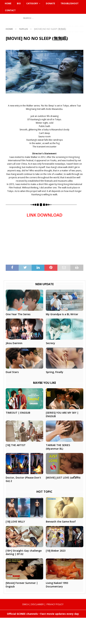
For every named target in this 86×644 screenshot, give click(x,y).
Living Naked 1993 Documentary (57, 585)
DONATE (50, 3)
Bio (19, 3)
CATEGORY (32, 3)
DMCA (26, 604)
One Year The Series (18, 314)
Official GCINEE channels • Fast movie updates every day (43, 614)
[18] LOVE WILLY (15, 522)
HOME (8, 3)
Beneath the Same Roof (61, 522)
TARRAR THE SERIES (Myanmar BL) (58, 447)
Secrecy (50, 343)
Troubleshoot (70, 3)
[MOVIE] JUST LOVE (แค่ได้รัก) (63, 478)
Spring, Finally (55, 372)
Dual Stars (12, 372)
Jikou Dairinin (14, 343)
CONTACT (10, 10)
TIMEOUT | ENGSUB (18, 413)
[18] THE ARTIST (16, 445)
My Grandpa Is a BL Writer (62, 314)
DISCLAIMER (37, 604)
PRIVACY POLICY (55, 604)
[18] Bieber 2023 (56, 551)
